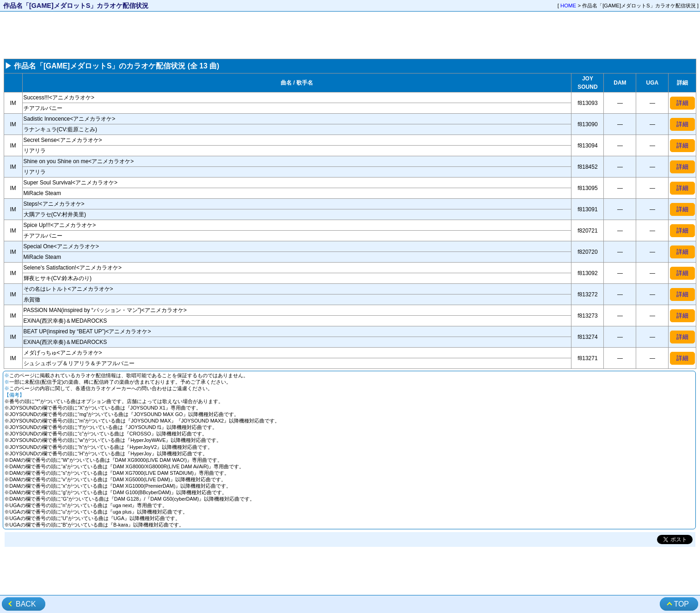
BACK (26, 604)
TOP (681, 604)
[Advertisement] (350, 35)
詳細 (682, 103)
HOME (568, 6)
